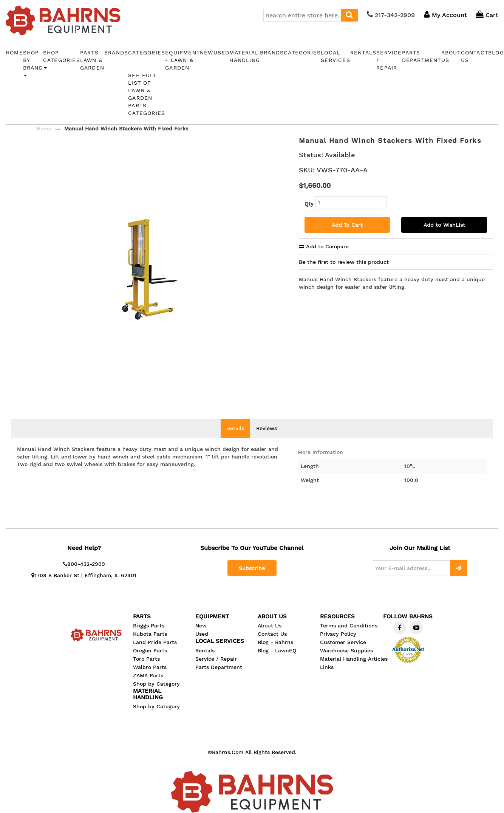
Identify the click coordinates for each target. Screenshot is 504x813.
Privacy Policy (338, 645)
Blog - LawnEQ (277, 662)
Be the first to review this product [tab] (344, 262)
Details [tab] (235, 440)
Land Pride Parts (155, 653)
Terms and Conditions (349, 637)
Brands (116, 53)
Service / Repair (389, 60)
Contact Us (272, 645)
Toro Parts (146, 670)
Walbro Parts (150, 678)
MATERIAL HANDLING (245, 56)
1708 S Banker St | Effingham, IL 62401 (84, 587)
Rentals (363, 53)
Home (14, 53)
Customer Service (343, 653)
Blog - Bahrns (275, 653)
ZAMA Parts (148, 687)
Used (222, 53)
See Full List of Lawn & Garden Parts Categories (147, 94)
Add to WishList (444, 225)
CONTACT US (475, 56)
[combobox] (311, 15)
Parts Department (422, 56)
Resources (337, 628)
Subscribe (252, 579)
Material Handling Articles (354, 670)
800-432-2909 (84, 575)
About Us (270, 637)
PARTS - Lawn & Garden (92, 60)
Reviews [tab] (267, 440)
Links (327, 678)
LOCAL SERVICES (335, 56)
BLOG (496, 53)
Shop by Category (156, 695)
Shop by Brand (33, 63)
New (207, 53)
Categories (147, 53)
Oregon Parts (150, 662)
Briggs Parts (149, 637)
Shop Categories (62, 59)
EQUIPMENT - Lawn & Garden (182, 60)
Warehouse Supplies (346, 662)
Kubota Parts (150, 645)
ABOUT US (451, 56)
